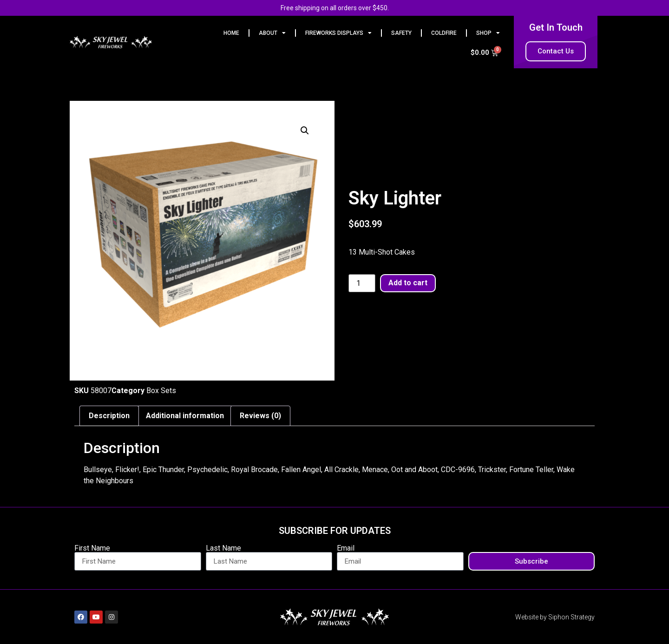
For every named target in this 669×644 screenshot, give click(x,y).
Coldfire (444, 33)
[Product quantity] (362, 283)
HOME (231, 33)
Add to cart (408, 283)
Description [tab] (109, 416)
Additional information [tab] (185, 416)
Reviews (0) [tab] (260, 416)
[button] (305, 131)
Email (346, 548)
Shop (488, 33)
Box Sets (161, 391)
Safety (401, 33)
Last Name (223, 548)
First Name (92, 548)
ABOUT (272, 33)
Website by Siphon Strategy (555, 617)
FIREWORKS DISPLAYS (338, 33)
